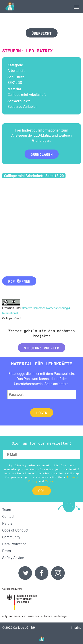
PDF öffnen (19, 281)
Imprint (76, 628)
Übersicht (42, 33)
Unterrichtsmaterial (29, 384)
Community (11, 537)
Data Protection (14, 544)
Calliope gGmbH (24, 628)
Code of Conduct (15, 530)
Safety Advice (13, 558)
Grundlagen (42, 154)
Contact (8, 517)
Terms (49, 481)
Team (7, 510)
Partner (8, 523)
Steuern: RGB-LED (42, 348)
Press (7, 551)
